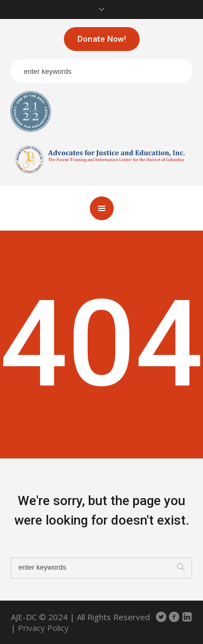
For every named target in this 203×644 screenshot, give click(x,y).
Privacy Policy (43, 628)
